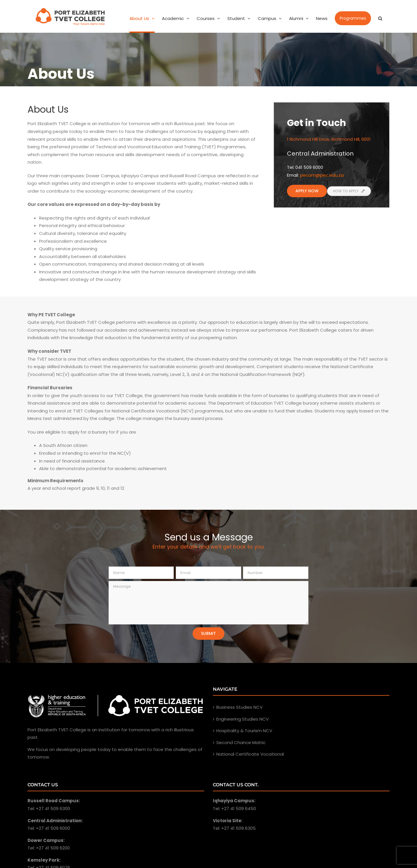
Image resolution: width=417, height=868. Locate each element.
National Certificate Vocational (250, 754)
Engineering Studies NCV (243, 719)
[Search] (380, 18)
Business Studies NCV (239, 707)
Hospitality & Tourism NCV (244, 731)
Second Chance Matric (241, 742)
